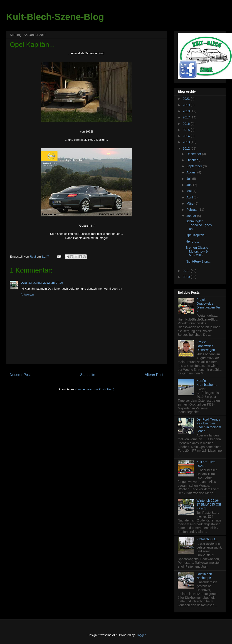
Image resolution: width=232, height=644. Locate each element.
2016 (187, 124)
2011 (187, 271)
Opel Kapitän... (196, 235)
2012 (187, 148)
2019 (187, 105)
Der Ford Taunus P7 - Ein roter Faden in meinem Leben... (209, 425)
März (190, 203)
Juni (190, 185)
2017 (187, 117)
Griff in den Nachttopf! (204, 576)
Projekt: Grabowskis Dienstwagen (206, 346)
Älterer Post (154, 375)
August (192, 172)
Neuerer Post (20, 375)
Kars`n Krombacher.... (207, 383)
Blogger (141, 635)
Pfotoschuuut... (207, 539)
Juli (189, 179)
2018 (187, 111)
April (190, 197)
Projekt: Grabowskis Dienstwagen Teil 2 (209, 305)
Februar (192, 210)
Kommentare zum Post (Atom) (95, 389)
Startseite (88, 375)
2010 (187, 277)
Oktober (193, 160)
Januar (192, 216)
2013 (187, 142)
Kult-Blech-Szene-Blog (55, 17)
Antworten (27, 294)
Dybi (24, 283)
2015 (187, 130)
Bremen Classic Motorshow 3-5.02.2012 (197, 251)
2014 (187, 136)
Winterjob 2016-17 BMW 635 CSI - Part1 (209, 504)
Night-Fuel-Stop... (198, 261)
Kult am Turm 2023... (206, 464)
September (195, 166)
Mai (189, 191)
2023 (187, 99)
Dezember (194, 154)
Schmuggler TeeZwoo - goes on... (199, 225)
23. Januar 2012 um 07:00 (46, 283)
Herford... (192, 241)
